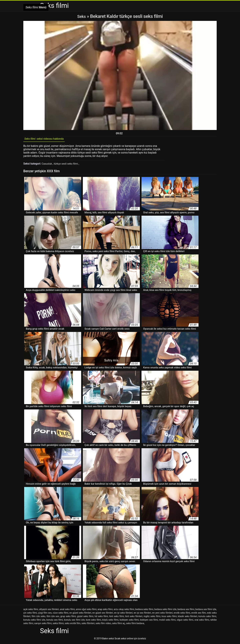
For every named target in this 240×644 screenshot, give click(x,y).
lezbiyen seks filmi (129, 621)
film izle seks (39, 617)
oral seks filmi (202, 621)
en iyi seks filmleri (123, 614)
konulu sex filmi (55, 621)
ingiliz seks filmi (152, 617)
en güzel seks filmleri (80, 614)
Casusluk (47, 165)
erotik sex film (199, 614)
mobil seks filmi (167, 621)
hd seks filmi (101, 617)
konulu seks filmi (207, 617)
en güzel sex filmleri (103, 614)
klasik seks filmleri (187, 617)
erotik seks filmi (182, 614)
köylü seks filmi (110, 621)
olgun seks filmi (185, 621)
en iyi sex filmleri (142, 614)
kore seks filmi (93, 621)
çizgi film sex (45, 614)
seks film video (103, 624)
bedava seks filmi (144, 610)
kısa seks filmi (169, 617)
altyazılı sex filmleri (49, 610)
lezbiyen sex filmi (149, 621)
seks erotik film (72, 624)
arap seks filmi (105, 610)
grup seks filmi (68, 617)
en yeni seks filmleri (162, 614)
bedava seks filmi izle (165, 610)
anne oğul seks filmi (86, 610)
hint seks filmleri (134, 617)
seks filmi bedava (135, 624)
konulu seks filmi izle (34, 621)
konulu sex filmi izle (74, 621)
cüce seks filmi (61, 614)
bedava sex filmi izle (206, 610)
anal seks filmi (67, 610)
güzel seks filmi (85, 617)
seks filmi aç (119, 624)
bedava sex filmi (186, 610)
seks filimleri (88, 624)
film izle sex (53, 617)
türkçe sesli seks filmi (67, 165)
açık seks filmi (31, 610)
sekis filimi (58, 624)
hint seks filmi (116, 617)
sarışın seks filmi (43, 624)
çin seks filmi (30, 614)
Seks (82, 16)
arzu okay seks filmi (124, 610)
